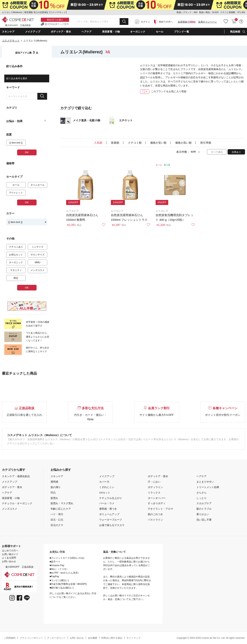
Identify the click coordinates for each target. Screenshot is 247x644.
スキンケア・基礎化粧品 (16, 476)
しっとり (201, 498)
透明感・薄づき (108, 509)
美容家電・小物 (11, 498)
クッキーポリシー (56, 638)
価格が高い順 (183, 143)
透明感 (54, 482)
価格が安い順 (158, 143)
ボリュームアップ (109, 514)
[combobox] (101, 22)
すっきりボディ (157, 503)
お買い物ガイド (10, 554)
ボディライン (155, 487)
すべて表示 (217, 152)
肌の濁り (56, 487)
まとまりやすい (205, 482)
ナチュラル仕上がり (111, 498)
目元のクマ (57, 525)
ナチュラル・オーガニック (17, 503)
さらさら (201, 493)
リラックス (154, 493)
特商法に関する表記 (112, 638)
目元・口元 (57, 520)
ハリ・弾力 (57, 514)
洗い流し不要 (204, 520)
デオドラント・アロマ (160, 509)
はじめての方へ (10, 551)
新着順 (115, 143)
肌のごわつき (155, 514)
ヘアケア (7, 493)
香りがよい (203, 514)
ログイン (145, 22)
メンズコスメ (10, 509)
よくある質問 (9, 558)
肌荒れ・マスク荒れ (62, 503)
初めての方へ (166, 22)
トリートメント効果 (208, 487)
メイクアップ (10, 482)
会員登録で (187, 22)
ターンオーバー (157, 498)
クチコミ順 (135, 143)
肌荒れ (54, 498)
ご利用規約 (10, 638)
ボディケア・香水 (12, 487)
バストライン (155, 520)
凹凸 (53, 493)
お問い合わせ (9, 561)
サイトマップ (133, 638)
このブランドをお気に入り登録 (163, 91)
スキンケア (57, 476)
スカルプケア (204, 503)
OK (27, 152)
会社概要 (93, 638)
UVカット (105, 493)
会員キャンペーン (208, 22)
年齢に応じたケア (61, 509)
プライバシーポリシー (31, 638)
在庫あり (236, 152)
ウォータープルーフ (111, 520)
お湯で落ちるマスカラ (112, 525)
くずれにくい (107, 487)
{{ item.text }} (27, 222)
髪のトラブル (204, 509)
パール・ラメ (107, 503)
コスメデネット (11, 41)
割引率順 (206, 143)
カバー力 (104, 482)
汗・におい (154, 482)
